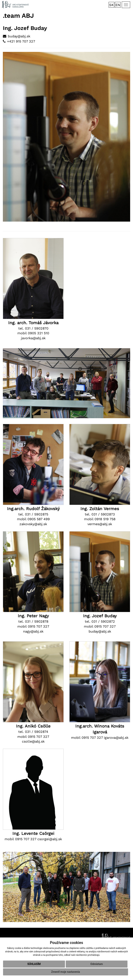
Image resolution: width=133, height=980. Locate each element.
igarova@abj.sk (116, 738)
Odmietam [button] (97, 964)
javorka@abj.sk (33, 338)
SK (111, 5)
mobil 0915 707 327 (33, 626)
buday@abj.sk (19, 36)
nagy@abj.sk (33, 631)
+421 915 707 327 (21, 41)
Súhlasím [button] (34, 964)
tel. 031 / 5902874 (33, 732)
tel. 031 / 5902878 (33, 621)
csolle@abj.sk (33, 741)
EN (118, 5)
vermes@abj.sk (100, 524)
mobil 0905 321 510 (33, 333)
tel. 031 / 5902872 (100, 621)
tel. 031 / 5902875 (33, 514)
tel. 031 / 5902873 (100, 514)
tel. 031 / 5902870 (33, 328)
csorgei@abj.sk (50, 839)
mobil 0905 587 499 (33, 519)
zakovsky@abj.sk (33, 524)
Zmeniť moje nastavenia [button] (65, 972)
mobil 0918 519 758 (100, 519)
